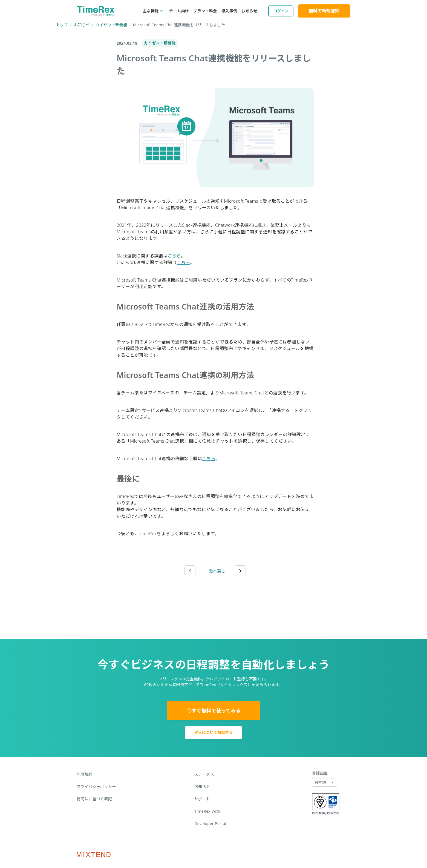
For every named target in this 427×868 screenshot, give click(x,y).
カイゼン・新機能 (111, 25)
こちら (174, 256)
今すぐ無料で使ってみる (214, 711)
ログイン (281, 11)
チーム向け (179, 11)
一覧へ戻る (215, 571)
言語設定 (320, 773)
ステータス (204, 774)
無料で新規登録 (324, 11)
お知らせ (249, 11)
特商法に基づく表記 (94, 799)
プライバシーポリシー (96, 787)
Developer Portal (210, 823)
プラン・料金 (205, 11)
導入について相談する (214, 732)
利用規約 (85, 774)
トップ (62, 25)
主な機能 (151, 11)
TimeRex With (207, 811)
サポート (202, 799)
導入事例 (229, 11)
